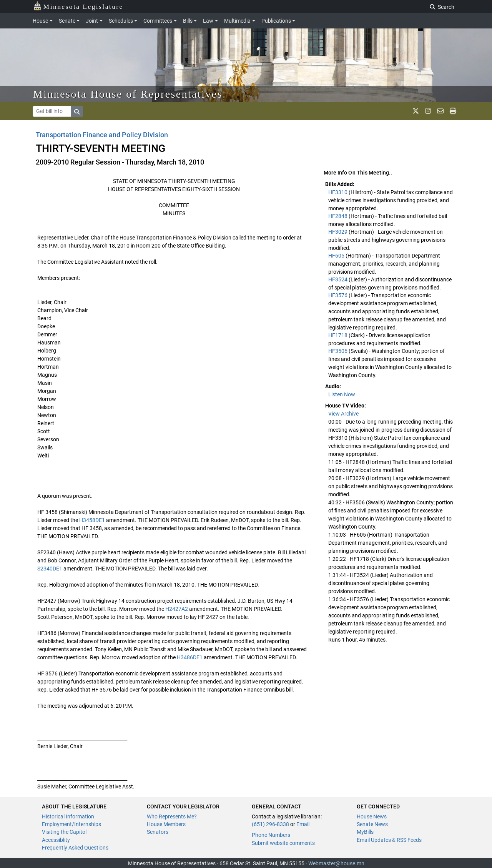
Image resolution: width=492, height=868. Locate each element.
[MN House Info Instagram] (428, 111)
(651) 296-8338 (270, 824)
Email (303, 824)
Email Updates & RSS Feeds (389, 840)
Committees (158, 21)
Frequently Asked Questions (75, 848)
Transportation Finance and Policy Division (102, 135)
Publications (276, 21)
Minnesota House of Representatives (128, 94)
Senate (67, 21)
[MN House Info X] (416, 111)
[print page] (453, 111)
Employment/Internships (71, 824)
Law (208, 21)
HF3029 (338, 232)
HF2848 (338, 216)
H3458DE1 (92, 520)
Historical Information (68, 816)
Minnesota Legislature (78, 6)
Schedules (121, 21)
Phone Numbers (271, 835)
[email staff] (440, 111)
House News (372, 816)
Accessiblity (56, 840)
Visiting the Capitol (64, 832)
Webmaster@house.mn (336, 863)
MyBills (365, 832)
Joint (92, 21)
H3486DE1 (190, 657)
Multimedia (237, 21)
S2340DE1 (50, 569)
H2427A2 (177, 609)
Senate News (372, 824)
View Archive (343, 414)
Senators (158, 832)
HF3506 (338, 351)
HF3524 (338, 279)
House (40, 21)
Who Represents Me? (172, 816)
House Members (166, 824)
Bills (188, 21)
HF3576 (338, 295)
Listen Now (342, 394)
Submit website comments (283, 843)
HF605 (337, 256)
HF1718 (338, 335)
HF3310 (338, 192)
